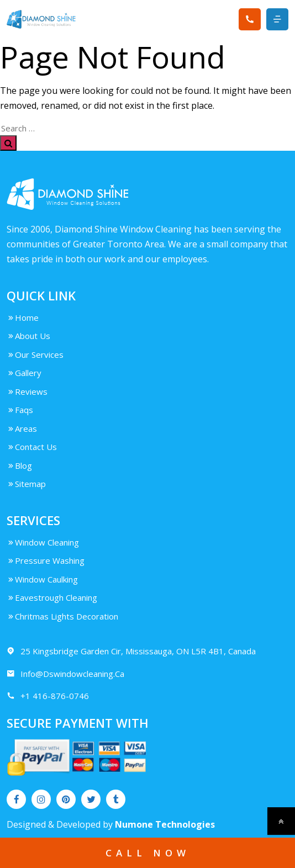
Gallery (24, 373)
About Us (28, 336)
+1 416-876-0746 (48, 696)
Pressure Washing (46, 560)
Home (23, 317)
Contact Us (32, 447)
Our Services (35, 354)
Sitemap (26, 484)
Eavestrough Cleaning (52, 597)
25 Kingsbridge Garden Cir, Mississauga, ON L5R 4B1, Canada (131, 651)
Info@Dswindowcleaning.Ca (65, 674)
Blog (19, 465)
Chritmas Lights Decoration (62, 616)
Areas (22, 428)
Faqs (20, 410)
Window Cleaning (43, 542)
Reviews (27, 391)
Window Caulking (42, 579)
